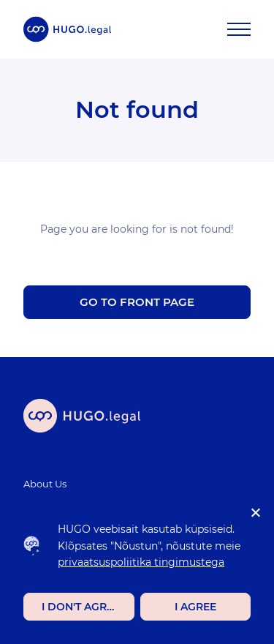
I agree (195, 607)
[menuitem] (128, 484)
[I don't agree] (255, 512)
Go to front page (137, 302)
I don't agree (81, 607)
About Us (45, 484)
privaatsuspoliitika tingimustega (141, 562)
